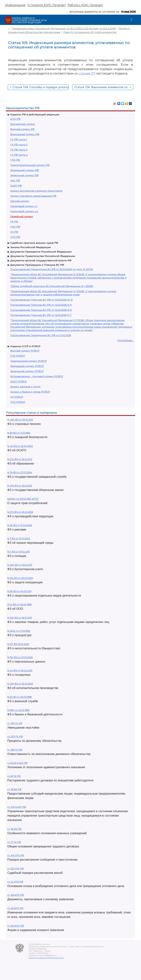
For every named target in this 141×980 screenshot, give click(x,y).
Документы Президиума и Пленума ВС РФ (37, 265)
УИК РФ (15, 227)
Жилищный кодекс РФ (25, 170)
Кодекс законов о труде (25, 387)
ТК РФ (14, 222)
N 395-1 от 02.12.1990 (18, 710)
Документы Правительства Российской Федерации (43, 256)
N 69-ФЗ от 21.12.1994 (19, 433)
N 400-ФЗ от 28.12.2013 (20, 420)
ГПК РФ (15, 160)
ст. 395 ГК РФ (15, 750)
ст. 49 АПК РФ (15, 908)
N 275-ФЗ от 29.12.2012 (20, 486)
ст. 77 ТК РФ (14, 842)
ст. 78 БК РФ (14, 789)
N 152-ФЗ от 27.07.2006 (20, 657)
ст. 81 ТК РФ (14, 776)
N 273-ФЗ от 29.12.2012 (20, 459)
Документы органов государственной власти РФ (41, 260)
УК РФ (14, 232)
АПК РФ (15, 119)
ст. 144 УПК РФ (16, 855)
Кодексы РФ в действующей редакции (35, 114)
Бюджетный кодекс (23, 124)
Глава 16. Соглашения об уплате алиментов (90, 32)
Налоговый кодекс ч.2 (24, 211)
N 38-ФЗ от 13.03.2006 (20, 525)
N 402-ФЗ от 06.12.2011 (20, 565)
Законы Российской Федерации (31, 247)
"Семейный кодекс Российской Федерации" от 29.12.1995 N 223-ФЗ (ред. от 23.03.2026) (64, 28)
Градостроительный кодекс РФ (30, 165)
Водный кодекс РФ (22, 129)
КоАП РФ (16, 186)
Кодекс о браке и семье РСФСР (30, 392)
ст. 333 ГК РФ (15, 723)
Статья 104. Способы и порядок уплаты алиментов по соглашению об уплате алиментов (39, 87)
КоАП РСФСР (19, 381)
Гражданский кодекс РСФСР (28, 361)
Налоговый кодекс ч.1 (24, 206)
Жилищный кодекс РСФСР (27, 366)
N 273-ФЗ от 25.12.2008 (20, 512)
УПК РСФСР (18, 402)
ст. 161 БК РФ (14, 829)
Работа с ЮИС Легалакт (85, 5)
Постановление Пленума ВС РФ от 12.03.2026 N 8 (41, 310)
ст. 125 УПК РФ (16, 869)
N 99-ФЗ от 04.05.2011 (19, 591)
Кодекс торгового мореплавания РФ (33, 196)
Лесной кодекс (20, 201)
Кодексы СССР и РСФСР (25, 346)
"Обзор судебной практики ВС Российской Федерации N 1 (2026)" (52, 286)
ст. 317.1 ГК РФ (15, 737)
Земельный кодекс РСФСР (27, 371)
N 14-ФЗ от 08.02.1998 (19, 605)
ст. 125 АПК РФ (16, 926)
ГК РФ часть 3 (19, 150)
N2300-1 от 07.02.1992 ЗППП (23, 499)
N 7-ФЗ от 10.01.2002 (19, 539)
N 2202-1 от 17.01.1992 (19, 631)
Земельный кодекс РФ (24, 175)
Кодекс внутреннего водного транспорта (36, 191)
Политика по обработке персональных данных (46, 958)
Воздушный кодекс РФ (25, 134)
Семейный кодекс (22, 216)
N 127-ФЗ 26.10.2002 (18, 644)
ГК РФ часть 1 (19, 139)
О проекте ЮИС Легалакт (47, 5)
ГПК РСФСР (18, 356)
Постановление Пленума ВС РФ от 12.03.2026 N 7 (41, 315)
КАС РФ (15, 180)
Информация (15, 5)
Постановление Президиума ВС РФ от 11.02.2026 (41, 335)
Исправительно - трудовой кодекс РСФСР (37, 376)
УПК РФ (15, 237)
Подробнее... (126, 340)
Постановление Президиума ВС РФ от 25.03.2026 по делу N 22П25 (52, 269)
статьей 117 (87, 73)
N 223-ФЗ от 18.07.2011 (20, 618)
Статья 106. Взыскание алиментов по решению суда (103, 87)
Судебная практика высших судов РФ (34, 243)
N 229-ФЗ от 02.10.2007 (20, 684)
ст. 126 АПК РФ (16, 895)
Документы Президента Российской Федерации (41, 252)
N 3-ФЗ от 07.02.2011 (19, 552)
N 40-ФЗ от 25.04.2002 (20, 446)
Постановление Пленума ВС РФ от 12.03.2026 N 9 (41, 305)
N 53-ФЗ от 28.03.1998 (20, 697)
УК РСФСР (17, 397)
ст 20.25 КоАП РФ (17, 763)
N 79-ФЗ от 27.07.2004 (20, 472)
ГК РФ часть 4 (19, 155)
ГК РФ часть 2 (19, 145)
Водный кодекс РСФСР (25, 351)
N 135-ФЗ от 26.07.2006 (20, 578)
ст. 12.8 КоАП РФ (17, 807)
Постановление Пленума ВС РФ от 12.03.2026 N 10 (41, 300)
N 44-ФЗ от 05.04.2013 (20, 671)
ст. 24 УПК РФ (15, 882)
